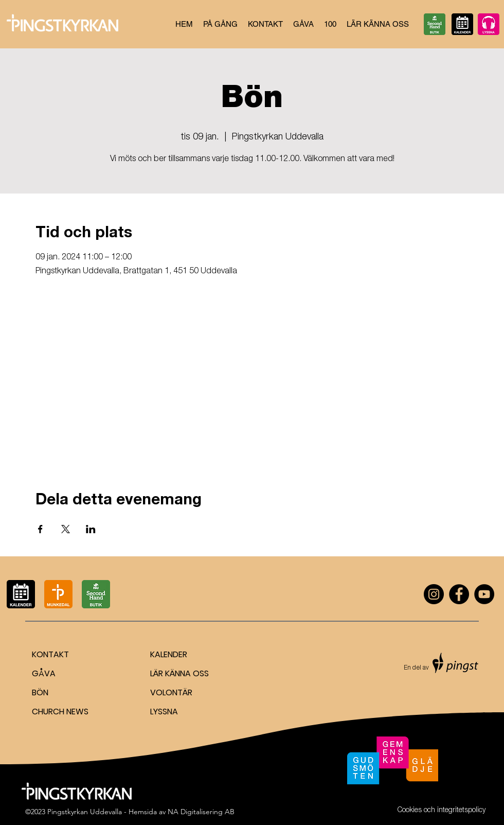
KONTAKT (50, 654)
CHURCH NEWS (60, 712)
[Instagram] (434, 594)
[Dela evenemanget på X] (66, 529)
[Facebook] (459, 594)
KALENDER (169, 654)
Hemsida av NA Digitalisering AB (182, 812)
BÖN (40, 692)
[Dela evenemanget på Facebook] (40, 529)
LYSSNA (164, 712)
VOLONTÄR (171, 692)
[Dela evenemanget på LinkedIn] (91, 529)
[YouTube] (484, 594)
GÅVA (44, 673)
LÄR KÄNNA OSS (179, 673)
